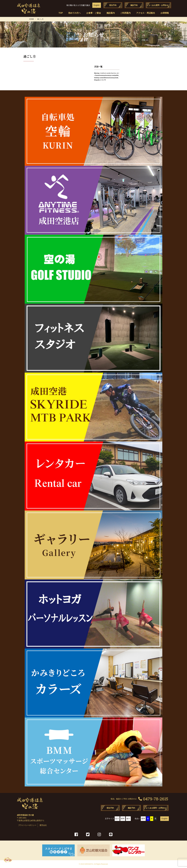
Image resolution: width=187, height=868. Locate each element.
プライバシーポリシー (27, 825)
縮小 (128, 819)
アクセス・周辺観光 (146, 13)
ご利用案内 (125, 13)
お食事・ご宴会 (94, 13)
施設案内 (111, 13)
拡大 (117, 819)
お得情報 (165, 13)
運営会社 (43, 825)
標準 (123, 819)
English (97, 5)
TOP (61, 13)
